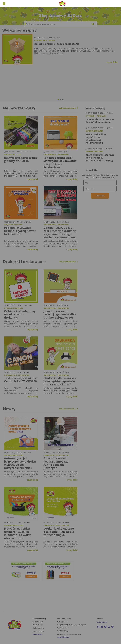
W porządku (86, 331)
